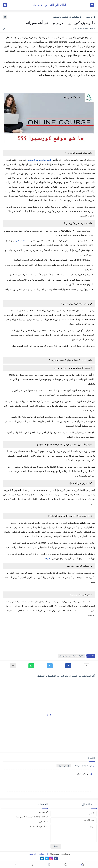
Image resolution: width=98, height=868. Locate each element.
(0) (5, 28)
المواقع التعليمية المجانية (40, 160)
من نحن (41, 812)
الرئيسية (90, 17)
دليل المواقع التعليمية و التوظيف (67, 17)
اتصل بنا (41, 822)
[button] (68, 666)
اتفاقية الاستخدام (37, 827)
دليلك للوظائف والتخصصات (49, 5)
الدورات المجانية (23, 241)
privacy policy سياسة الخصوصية (30, 817)
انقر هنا (48, 558)
